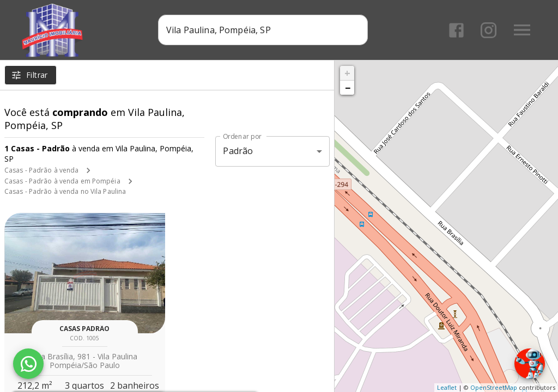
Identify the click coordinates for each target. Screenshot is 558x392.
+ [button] (347, 73)
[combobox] (263, 30)
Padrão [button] (238, 151)
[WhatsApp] (28, 364)
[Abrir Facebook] (456, 30)
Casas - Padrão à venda (41, 170)
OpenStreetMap (494, 387)
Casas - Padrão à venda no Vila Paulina (65, 191)
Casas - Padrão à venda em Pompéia (62, 181)
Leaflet (447, 387)
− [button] (348, 88)
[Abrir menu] (522, 30)
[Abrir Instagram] (489, 30)
